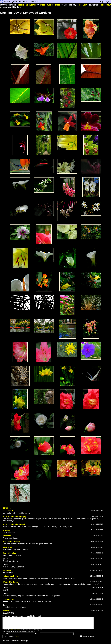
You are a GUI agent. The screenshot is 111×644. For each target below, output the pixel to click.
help (17, 638)
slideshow (106, 5)
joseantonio (8, 511)
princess (7, 530)
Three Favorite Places (50, 5)
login (12, 632)
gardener (7, 536)
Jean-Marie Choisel (11, 542)
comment (7, 508)
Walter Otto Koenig (11, 582)
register (18, 632)
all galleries (31, 5)
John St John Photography (15, 516)
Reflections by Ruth (12, 576)
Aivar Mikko (8, 547)
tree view (83, 5)
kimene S (7, 611)
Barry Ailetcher (9, 553)
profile (21, 5)
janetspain (7, 570)
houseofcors (8, 599)
